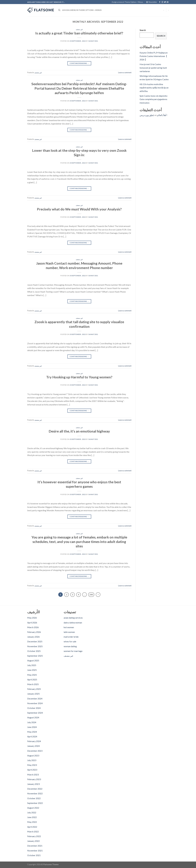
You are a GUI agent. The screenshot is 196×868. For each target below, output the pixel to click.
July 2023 (32, 760)
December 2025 (35, 641)
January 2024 (33, 746)
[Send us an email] (168, 2)
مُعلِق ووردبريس (147, 115)
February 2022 (34, 836)
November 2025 (35, 646)
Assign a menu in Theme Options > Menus (127, 2)
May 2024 (32, 732)
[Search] (59, 10)
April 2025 (32, 679)
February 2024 (34, 741)
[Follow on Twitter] (165, 2)
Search (143, 30)
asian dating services (73, 618)
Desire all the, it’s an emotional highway (79, 431)
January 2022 (33, 841)
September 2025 (35, 656)
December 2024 (35, 699)
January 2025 (33, 694)
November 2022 (35, 793)
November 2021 (35, 851)
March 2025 (33, 684)
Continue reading (79, 63)
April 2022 (32, 827)
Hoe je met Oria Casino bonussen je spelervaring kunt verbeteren (153, 68)
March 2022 (33, 831)
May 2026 (32, 618)
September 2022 (35, 803)
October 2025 (34, 651)
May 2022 (32, 822)
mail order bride (71, 637)
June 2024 (32, 727)
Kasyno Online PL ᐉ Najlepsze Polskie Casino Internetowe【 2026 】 (154, 56)
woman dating (70, 646)
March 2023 (33, 775)
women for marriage (73, 651)
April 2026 (32, 623)
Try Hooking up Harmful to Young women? (79, 377)
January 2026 (33, 637)
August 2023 (33, 755)
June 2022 (32, 817)
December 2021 (35, 846)
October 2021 (34, 855)
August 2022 (33, 808)
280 (91, 595)
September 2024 (35, 713)
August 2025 (33, 660)
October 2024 (34, 708)
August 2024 (33, 717)
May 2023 (32, 765)
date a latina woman (73, 623)
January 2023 (33, 784)
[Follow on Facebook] (160, 2)
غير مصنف (79, 29)
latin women (69, 632)
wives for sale (70, 641)
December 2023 (35, 751)
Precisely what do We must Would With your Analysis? (79, 209)
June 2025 (32, 670)
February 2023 (34, 779)
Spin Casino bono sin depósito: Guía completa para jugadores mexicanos (154, 99)
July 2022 (32, 812)
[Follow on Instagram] (162, 2)
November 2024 (35, 703)
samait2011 (93, 41)
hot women (69, 627)
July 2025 (32, 665)
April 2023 (32, 770)
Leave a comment (125, 72)
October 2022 (34, 798)
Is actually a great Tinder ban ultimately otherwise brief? (79, 33)
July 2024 (32, 722)
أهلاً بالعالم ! (162, 115)
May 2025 (32, 675)
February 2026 (34, 632)
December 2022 (35, 789)
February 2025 (34, 689)
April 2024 (32, 736)
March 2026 (33, 627)
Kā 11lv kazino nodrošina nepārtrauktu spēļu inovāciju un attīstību (154, 88)
